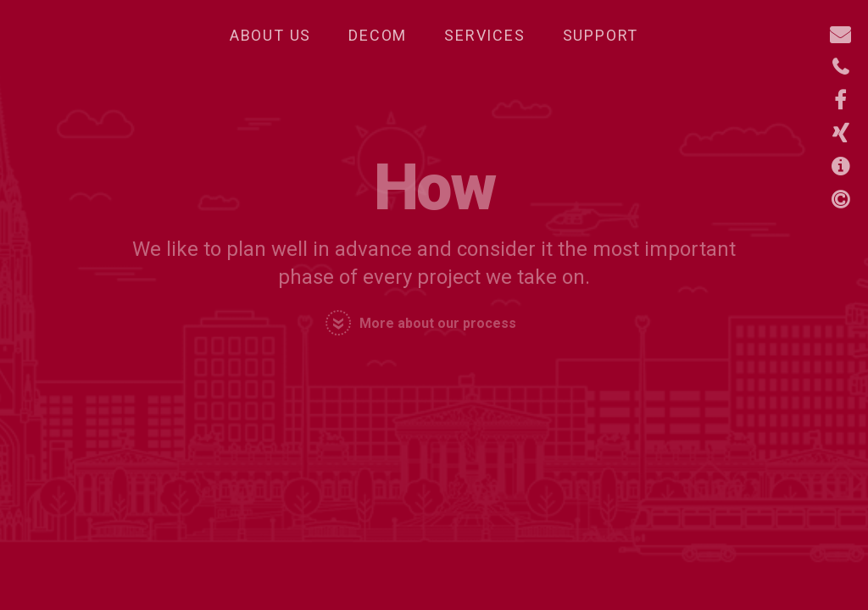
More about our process (438, 323)
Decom (378, 35)
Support (601, 35)
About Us (270, 35)
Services (484, 35)
